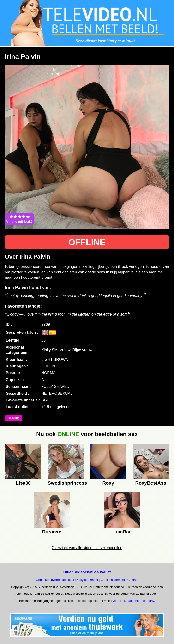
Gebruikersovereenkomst (53, 580)
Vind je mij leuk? (19, 219)
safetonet (133, 601)
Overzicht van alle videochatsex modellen (87, 548)
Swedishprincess (66, 483)
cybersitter (118, 601)
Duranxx (52, 532)
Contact (133, 580)
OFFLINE (87, 242)
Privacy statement (86, 580)
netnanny (148, 601)
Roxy (108, 483)
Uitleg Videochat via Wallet (87, 572)
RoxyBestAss (151, 483)
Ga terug (14, 418)
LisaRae (123, 532)
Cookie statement (113, 580)
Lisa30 (23, 483)
